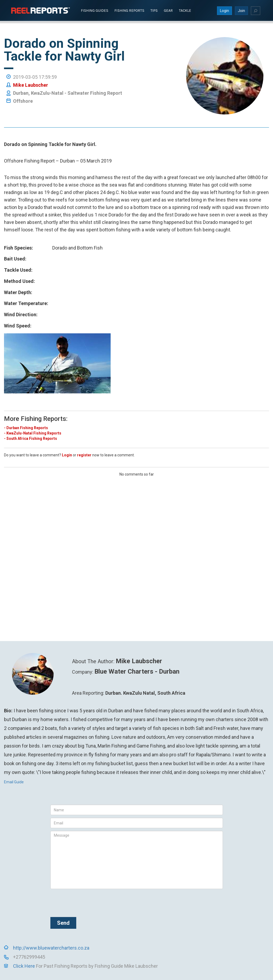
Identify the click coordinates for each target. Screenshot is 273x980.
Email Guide (14, 782)
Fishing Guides (95, 10)
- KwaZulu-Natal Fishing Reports (33, 433)
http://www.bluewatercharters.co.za (51, 948)
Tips (154, 10)
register (84, 455)
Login (224, 10)
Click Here (24, 966)
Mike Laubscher (31, 85)
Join (241, 10)
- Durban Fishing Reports (26, 428)
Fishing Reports (129, 10)
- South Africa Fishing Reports (31, 438)
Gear (168, 10)
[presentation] (91, 902)
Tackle (185, 10)
